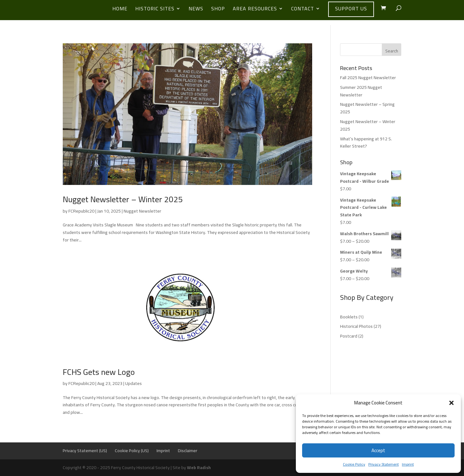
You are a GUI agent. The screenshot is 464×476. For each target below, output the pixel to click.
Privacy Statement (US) (85, 451)
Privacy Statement (384, 464)
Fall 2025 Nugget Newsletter (368, 78)
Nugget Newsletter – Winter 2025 (123, 199)
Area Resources (255, 10)
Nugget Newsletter (142, 211)
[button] (451, 403)
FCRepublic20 (81, 211)
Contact (303, 10)
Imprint (408, 464)
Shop (218, 10)
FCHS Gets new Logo (99, 372)
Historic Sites (155, 10)
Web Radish (199, 468)
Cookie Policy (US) (132, 451)
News (196, 10)
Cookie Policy (354, 464)
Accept (378, 450)
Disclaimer (188, 451)
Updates (133, 383)
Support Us (351, 8)
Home (120, 10)
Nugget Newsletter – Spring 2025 (367, 108)
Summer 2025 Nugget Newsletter (361, 91)
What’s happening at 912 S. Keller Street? (366, 143)
